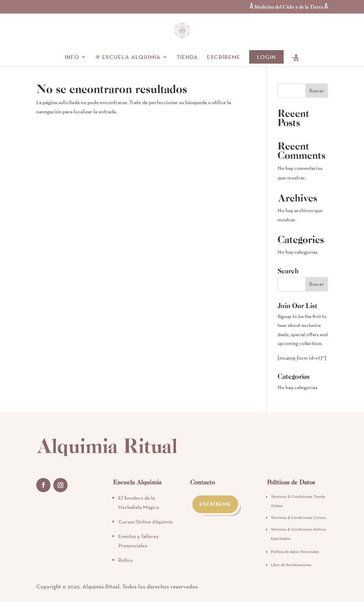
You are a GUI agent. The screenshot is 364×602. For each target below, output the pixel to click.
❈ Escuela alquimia (128, 57)
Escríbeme (224, 57)
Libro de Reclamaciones (291, 565)
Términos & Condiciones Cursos (298, 517)
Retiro (125, 560)
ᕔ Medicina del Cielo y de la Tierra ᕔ (289, 7)
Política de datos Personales (295, 552)
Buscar (317, 91)
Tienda (187, 57)
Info (72, 57)
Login (266, 57)
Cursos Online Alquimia (145, 522)
